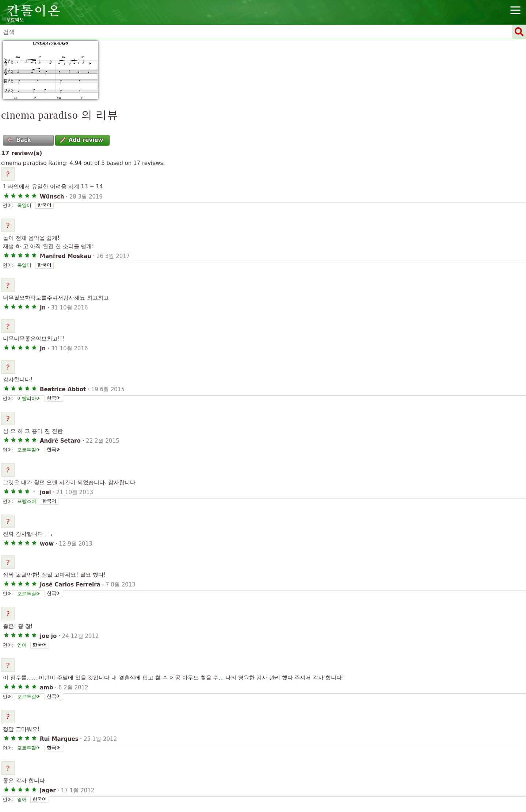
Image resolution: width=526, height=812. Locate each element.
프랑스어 (27, 501)
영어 (22, 645)
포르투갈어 (29, 450)
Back (19, 140)
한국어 (44, 205)
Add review (82, 140)
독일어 (24, 205)
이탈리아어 (29, 398)
